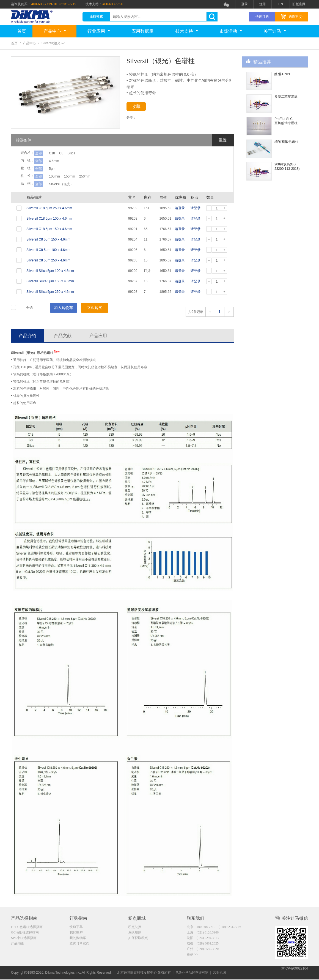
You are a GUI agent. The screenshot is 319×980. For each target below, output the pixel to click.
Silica (79, 153)
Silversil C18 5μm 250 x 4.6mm (49, 208)
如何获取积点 (138, 939)
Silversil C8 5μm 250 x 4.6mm (48, 260)
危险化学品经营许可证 (192, 973)
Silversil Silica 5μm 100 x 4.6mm (50, 271)
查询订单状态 (79, 945)
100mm (54, 176)
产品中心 (55, 31)
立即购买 (95, 308)
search (212, 17)
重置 (223, 140)
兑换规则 (135, 933)
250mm (92, 176)
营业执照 (219, 973)
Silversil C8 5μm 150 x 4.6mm (48, 239)
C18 (52, 153)
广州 (203, 951)
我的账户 (76, 933)
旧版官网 (299, 4)
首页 (22, 31)
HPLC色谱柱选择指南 (27, 927)
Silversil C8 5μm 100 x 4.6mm (48, 250)
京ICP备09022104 (295, 973)
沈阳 (203, 939)
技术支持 (187, 31)
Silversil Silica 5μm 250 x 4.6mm (50, 292)
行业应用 (99, 31)
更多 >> (192, 956)
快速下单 (76, 927)
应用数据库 (142, 31)
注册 (263, 4)
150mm (73, 176)
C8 (65, 153)
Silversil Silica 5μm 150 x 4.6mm (50, 281)
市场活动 (231, 31)
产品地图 (18, 945)
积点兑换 (135, 927)
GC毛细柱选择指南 (25, 933)
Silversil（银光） (61, 184)
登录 (244, 4)
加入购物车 (64, 308)
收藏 (141, 107)
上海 (203, 933)
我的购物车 (78, 939)
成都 (203, 945)
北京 (214, 927)
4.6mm (54, 161)
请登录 (180, 208)
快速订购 (262, 17)
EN (281, 4)
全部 (38, 153)
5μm (52, 169)
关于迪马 (275, 31)
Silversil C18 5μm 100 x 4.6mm (49, 219)
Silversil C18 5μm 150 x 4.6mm (49, 229)
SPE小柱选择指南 (24, 939)
